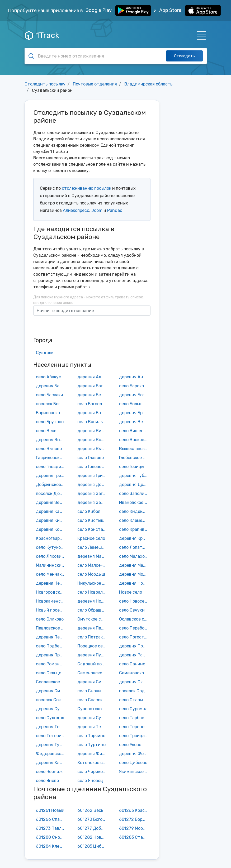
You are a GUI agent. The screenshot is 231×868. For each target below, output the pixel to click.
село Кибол (89, 511)
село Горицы (132, 467)
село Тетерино (51, 736)
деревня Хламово (51, 763)
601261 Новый (50, 810)
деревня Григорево (51, 476)
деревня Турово (51, 745)
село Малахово (134, 556)
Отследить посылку (45, 84)
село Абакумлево (51, 377)
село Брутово (50, 422)
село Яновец (90, 781)
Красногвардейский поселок (51, 538)
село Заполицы (135, 493)
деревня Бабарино (51, 386)
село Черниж (49, 772)
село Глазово (91, 458)
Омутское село (93, 619)
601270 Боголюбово (93, 819)
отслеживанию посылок (86, 188)
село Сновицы (92, 691)
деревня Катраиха (51, 511)
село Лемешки (92, 547)
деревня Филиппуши (93, 754)
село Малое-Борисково (93, 565)
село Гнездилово (51, 467)
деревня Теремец (93, 727)
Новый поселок (51, 610)
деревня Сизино (93, 682)
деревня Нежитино (51, 583)
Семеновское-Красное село (93, 673)
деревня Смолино (51, 691)
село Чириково (92, 772)
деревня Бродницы (135, 413)
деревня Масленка (135, 565)
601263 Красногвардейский (135, 810)
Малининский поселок (51, 565)
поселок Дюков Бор (51, 493)
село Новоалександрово (93, 592)
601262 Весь (90, 810)
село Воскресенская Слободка (135, 440)
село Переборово (135, 628)
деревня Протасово (135, 646)
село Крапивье (134, 529)
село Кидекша (134, 511)
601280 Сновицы (51, 837)
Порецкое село (92, 646)
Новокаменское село (51, 601)
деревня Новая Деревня (135, 583)
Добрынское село (51, 485)
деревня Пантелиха (93, 628)
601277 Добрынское (93, 828)
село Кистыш (91, 520)
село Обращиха (93, 610)
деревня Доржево (93, 485)
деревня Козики (51, 529)
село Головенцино (93, 467)
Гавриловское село (51, 458)
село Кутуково (51, 547)
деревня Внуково (51, 440)
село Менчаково (51, 574)
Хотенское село (93, 763)
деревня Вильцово (93, 431)
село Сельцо (49, 673)
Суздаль (45, 353)
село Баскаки (49, 395)
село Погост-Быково (135, 637)
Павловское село (51, 628)
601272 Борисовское (135, 819)
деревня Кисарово (51, 520)
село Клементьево (135, 520)
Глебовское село (135, 458)
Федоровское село (51, 754)
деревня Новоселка (93, 601)
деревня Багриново (93, 386)
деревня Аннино (135, 377)
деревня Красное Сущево (135, 538)
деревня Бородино (93, 413)
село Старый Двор (135, 700)
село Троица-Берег (135, 736)
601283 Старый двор (135, 837)
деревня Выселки (93, 449)
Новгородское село (51, 592)
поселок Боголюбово (51, 404)
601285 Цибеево (93, 846)
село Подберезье (51, 646)
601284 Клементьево (51, 846)
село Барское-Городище (135, 386)
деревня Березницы (93, 395)
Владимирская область (148, 84)
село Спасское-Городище (93, 700)
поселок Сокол (51, 700)
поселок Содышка (135, 691)
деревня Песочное (51, 637)
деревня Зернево (93, 502)
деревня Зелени (51, 502)
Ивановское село (135, 502)
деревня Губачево (135, 476)
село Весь (46, 431)
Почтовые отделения (95, 84)
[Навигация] (200, 35)
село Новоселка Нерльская (135, 601)
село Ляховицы (51, 556)
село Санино (132, 664)
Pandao (115, 210)
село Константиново (93, 529)
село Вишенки (134, 431)
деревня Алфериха (93, 377)
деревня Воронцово (93, 440)
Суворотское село (93, 709)
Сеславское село (51, 682)
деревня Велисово (135, 422)
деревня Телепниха (51, 727)
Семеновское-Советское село (135, 673)
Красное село (91, 538)
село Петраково (93, 637)
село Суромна (133, 709)
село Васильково (93, 422)
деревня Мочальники (135, 574)
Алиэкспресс (76, 210)
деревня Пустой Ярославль (93, 655)
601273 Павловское (51, 828)
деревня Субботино (51, 709)
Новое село (131, 592)
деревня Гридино (93, 476)
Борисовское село (51, 413)
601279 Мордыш (135, 828)
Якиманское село (135, 772)
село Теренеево (135, 727)
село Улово (130, 745)
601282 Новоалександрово (93, 837)
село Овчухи (132, 610)
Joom (97, 210)
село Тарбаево (134, 718)
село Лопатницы (135, 547)
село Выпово (49, 449)
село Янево (47, 781)
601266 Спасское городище (51, 819)
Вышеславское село (135, 449)
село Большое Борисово (135, 404)
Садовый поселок (93, 664)
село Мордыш (91, 574)
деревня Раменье (135, 655)
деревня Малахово (93, 556)
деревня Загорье (93, 493)
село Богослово (93, 404)
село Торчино (91, 736)
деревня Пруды (51, 655)
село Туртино (91, 745)
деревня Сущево (93, 718)
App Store (190, 11)
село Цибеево (133, 763)
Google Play (118, 11)
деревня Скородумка (135, 682)
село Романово (51, 664)
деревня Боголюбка (135, 395)
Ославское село (135, 619)
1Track (42, 35)
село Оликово (50, 619)
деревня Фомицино (135, 754)
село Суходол (50, 718)
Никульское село (93, 583)
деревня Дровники (135, 485)
